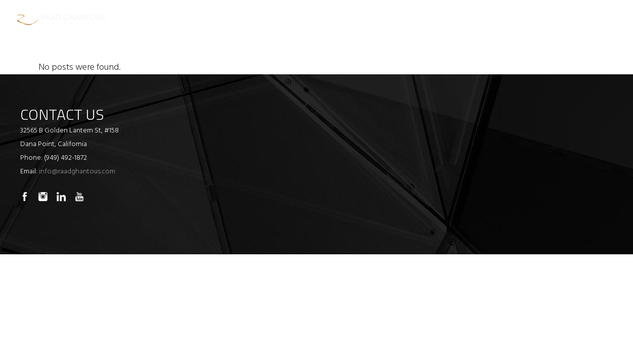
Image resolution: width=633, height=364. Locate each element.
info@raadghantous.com (77, 172)
